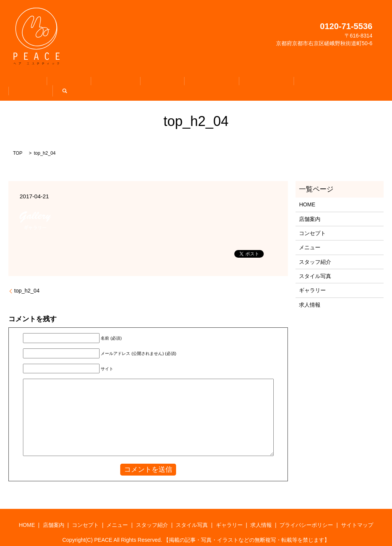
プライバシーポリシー (306, 517)
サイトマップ (357, 517)
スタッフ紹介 (193, 83)
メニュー (155, 83)
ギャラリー (279, 83)
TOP (18, 144)
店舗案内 (83, 83)
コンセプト (119, 83)
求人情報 (315, 83)
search (343, 83)
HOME (52, 83)
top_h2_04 (27, 282)
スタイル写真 (237, 83)
